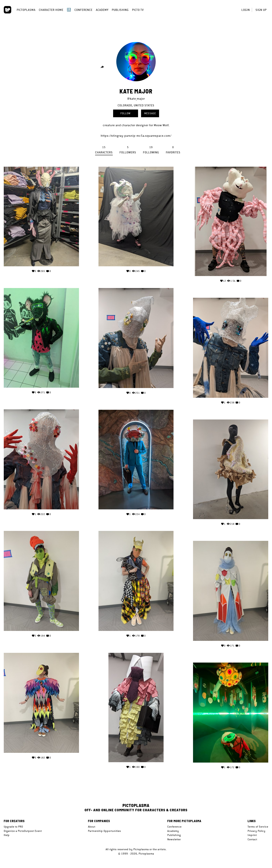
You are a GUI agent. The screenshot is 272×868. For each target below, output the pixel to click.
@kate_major (136, 99)
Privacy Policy (257, 831)
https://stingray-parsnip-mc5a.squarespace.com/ (136, 136)
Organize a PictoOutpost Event (23, 831)
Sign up (261, 10)
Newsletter (174, 839)
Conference (83, 10)
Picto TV (138, 10)
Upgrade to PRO (13, 827)
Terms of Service (258, 827)
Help (7, 835)
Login (246, 10)
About (92, 827)
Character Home (51, 10)
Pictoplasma (26, 10)
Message (150, 113)
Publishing (120, 10)
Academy (102, 10)
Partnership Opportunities (104, 831)
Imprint (252, 835)
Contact (252, 839)
